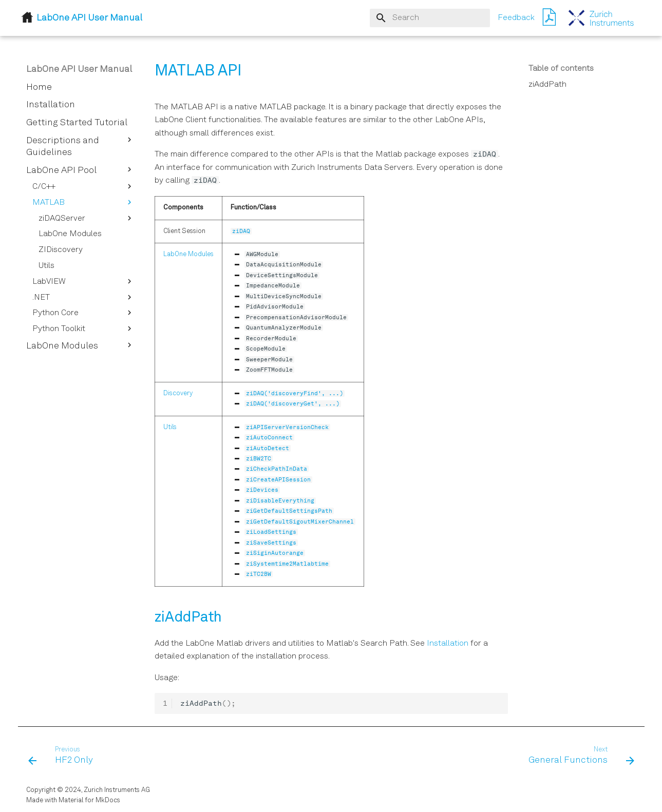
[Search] (430, 18)
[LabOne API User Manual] (601, 18)
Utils (170, 427)
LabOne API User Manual (79, 69)
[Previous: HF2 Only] (64, 756)
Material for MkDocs (89, 800)
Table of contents (561, 69)
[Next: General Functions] (578, 756)
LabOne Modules (188, 254)
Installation (448, 644)
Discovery (178, 393)
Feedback (516, 18)
